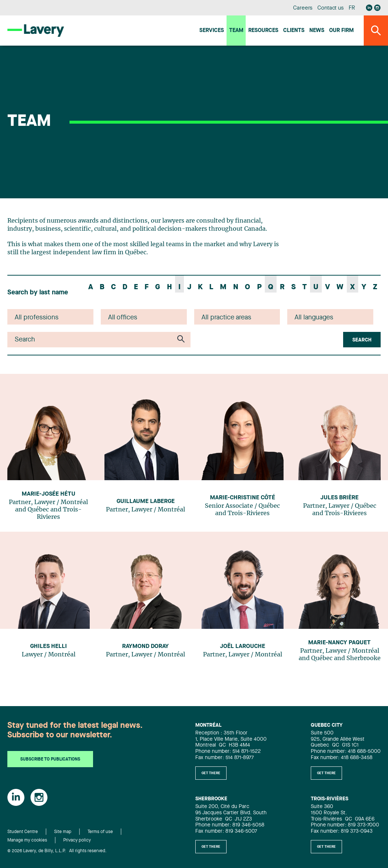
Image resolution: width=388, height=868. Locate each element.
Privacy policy (77, 840)
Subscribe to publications (50, 759)
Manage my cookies (27, 840)
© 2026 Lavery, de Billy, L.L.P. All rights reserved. (57, 851)
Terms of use (100, 832)
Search (362, 340)
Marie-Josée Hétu (49, 494)
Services (212, 31)
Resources (263, 31)
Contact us (331, 8)
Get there (211, 773)
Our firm (341, 31)
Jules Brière (339, 498)
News (317, 31)
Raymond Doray (145, 646)
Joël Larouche (243, 646)
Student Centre (23, 832)
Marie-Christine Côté (243, 498)
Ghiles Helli (49, 646)
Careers (303, 8)
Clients (294, 31)
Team (236, 31)
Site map (63, 832)
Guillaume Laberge (146, 502)
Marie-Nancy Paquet (339, 643)
